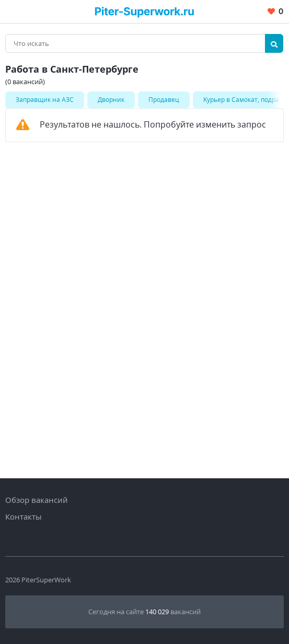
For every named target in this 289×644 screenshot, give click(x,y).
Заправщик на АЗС (45, 100)
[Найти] (274, 43)
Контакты (24, 516)
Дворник (111, 100)
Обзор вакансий (37, 500)
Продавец (164, 100)
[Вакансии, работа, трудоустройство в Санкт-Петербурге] (144, 11)
